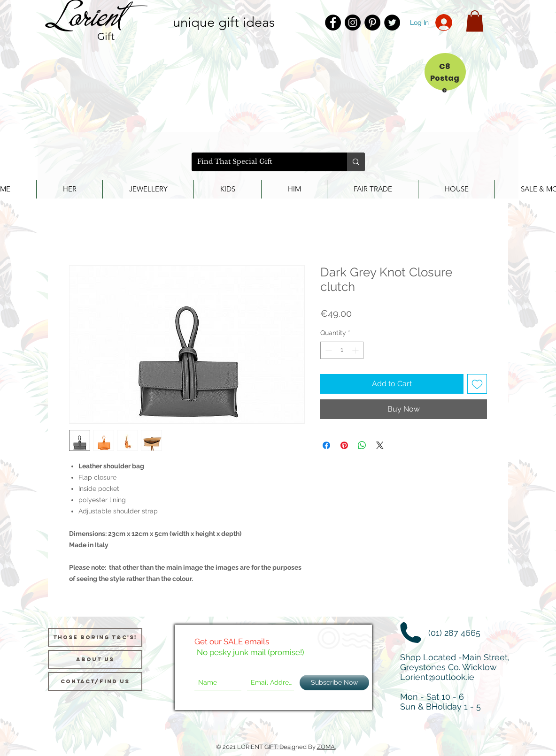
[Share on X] (380, 445)
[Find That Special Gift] (262, 162)
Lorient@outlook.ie (437, 677)
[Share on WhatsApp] (362, 445)
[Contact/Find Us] (95, 681)
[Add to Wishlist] (477, 384)
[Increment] (356, 350)
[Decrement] (328, 350)
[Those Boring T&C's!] (95, 637)
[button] (475, 21)
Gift (106, 36)
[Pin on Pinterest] (344, 445)
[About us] (95, 659)
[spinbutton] (342, 350)
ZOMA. (326, 747)
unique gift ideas (224, 22)
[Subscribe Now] (334, 683)
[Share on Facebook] (326, 445)
